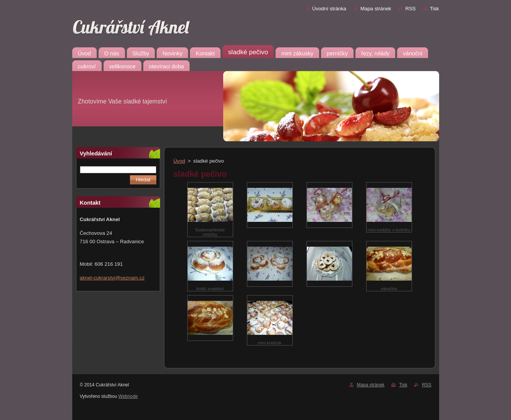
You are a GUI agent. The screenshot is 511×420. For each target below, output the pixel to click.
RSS (410, 9)
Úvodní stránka (329, 9)
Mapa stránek (376, 9)
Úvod (179, 161)
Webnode (128, 396)
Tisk (435, 9)
